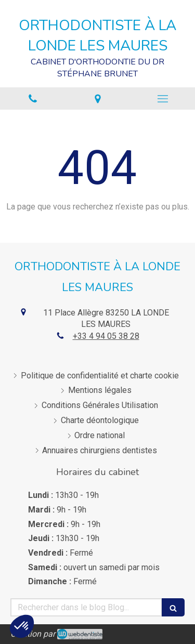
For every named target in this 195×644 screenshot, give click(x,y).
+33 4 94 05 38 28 (106, 336)
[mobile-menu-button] (162, 99)
